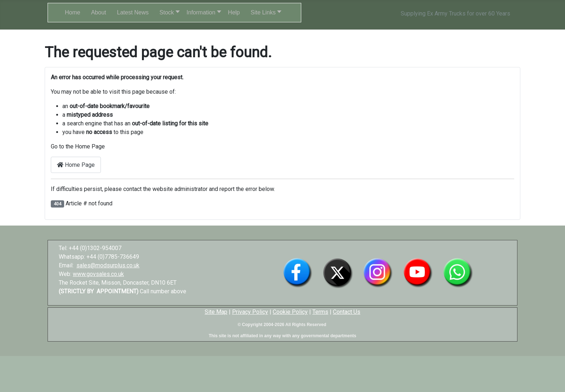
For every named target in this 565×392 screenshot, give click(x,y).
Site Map (216, 312)
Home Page (76, 165)
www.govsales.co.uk (98, 274)
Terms (320, 312)
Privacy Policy (250, 312)
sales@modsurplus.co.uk (108, 265)
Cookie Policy (290, 312)
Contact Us (347, 312)
